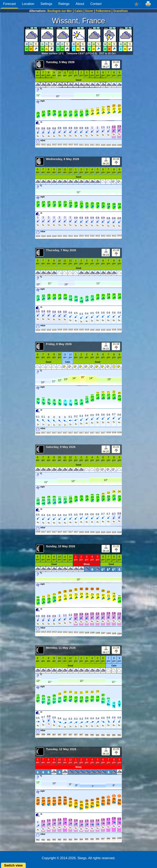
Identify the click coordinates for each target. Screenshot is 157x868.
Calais (79, 11)
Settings (46, 4)
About (80, 4)
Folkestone (103, 11)
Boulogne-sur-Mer (60, 11)
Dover (89, 11)
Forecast (9, 4)
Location (28, 4)
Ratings (64, 4)
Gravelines (121, 11)
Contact (96, 4)
